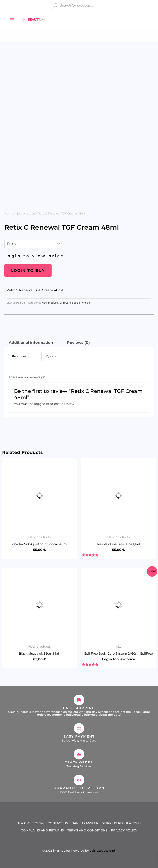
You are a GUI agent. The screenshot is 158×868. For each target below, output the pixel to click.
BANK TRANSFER (85, 823)
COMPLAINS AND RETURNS (42, 829)
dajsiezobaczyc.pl (102, 849)
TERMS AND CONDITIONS (87, 829)
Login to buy (28, 271)
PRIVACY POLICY (124, 829)
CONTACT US (58, 823)
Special (76, 303)
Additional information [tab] (31, 343)
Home (9, 213)
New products (26, 213)
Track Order (79, 762)
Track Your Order (31, 823)
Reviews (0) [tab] (78, 343)
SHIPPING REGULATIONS (121, 823)
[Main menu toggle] (12, 20)
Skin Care (65, 303)
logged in (42, 404)
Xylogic (86, 303)
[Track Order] (79, 754)
